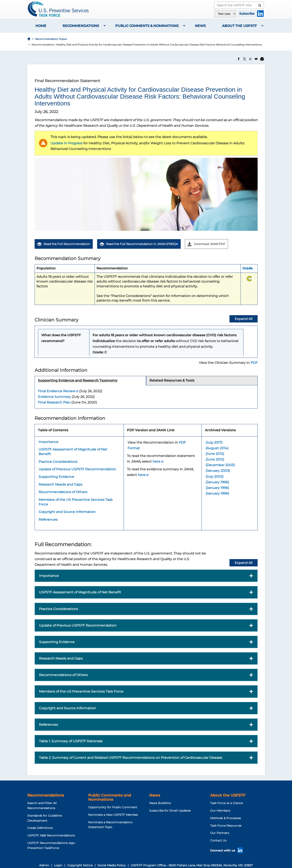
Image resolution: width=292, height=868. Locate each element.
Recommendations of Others (63, 492)
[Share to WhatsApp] (250, 59)
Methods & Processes (226, 818)
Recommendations (81, 26)
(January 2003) (218, 471)
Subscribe (247, 14)
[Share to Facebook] (239, 59)
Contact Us (218, 840)
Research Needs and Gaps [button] (61, 658)
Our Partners (220, 833)
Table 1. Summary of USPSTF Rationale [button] (71, 741)
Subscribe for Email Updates (170, 811)
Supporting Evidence (56, 477)
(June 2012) (215, 454)
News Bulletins (160, 803)
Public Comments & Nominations (147, 26)
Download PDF (206, 244)
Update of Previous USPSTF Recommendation (77, 469)
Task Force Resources (226, 826)
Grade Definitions (40, 828)
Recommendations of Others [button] (63, 675)
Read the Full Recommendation (64, 244)
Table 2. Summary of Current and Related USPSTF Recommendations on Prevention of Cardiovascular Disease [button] (131, 758)
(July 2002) (214, 477)
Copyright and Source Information (67, 512)
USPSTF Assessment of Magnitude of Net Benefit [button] (80, 592)
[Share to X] (244, 59)
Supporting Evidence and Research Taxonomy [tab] (78, 380)
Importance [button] (49, 576)
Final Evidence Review (57, 391)
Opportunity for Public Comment (113, 807)
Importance (48, 442)
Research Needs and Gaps (60, 484)
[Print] (262, 59)
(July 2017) (214, 442)
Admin (44, 865)
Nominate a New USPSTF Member (113, 815)
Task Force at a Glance (226, 803)
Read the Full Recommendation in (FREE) (138, 244)
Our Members (220, 811)
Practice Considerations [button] (58, 609)
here (156, 461)
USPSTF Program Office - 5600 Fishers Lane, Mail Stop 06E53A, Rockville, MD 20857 (192, 865)
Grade (248, 268)
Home (41, 26)
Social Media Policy (112, 865)
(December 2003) (220, 465)
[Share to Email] (256, 59)
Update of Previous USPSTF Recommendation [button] (78, 625)
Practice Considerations (58, 462)
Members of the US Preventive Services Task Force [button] (81, 691)
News (200, 26)
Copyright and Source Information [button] (68, 708)
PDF (254, 363)
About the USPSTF (239, 26)
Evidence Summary (54, 397)
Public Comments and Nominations (110, 797)
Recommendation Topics (51, 39)
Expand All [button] (244, 319)
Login (58, 865)
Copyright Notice (80, 865)
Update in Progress (66, 143)
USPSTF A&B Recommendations (51, 835)
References (48, 520)
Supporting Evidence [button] (57, 642)
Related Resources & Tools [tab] (172, 380)
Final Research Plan (54, 402)
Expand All (244, 563)
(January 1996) (217, 482)
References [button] (48, 725)
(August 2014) (217, 448)
